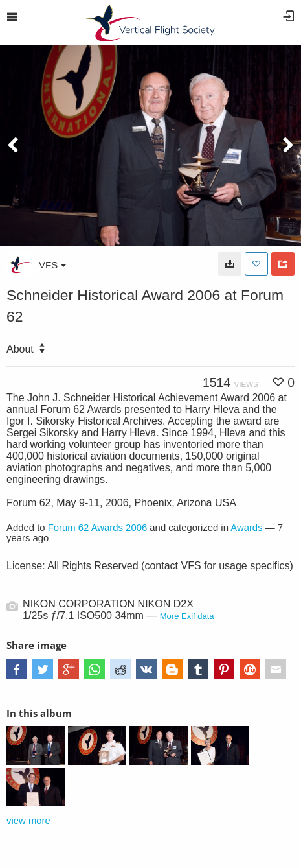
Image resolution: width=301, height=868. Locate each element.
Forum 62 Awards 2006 (98, 528)
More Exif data (187, 616)
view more (28, 821)
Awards (246, 528)
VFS (52, 265)
